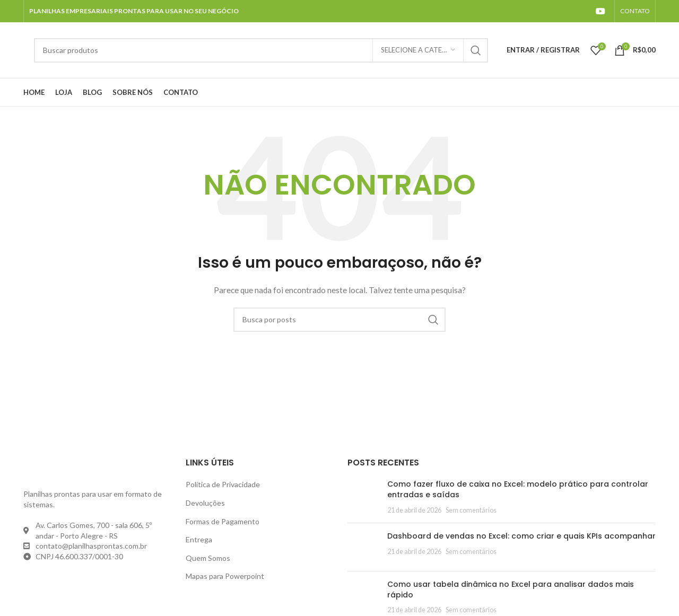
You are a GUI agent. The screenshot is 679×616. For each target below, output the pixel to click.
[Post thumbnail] (363, 497)
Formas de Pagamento (223, 521)
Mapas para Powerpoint (225, 576)
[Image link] (82, 469)
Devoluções (205, 503)
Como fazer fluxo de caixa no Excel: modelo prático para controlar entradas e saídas (518, 489)
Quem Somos (208, 558)
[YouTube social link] (601, 11)
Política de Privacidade (223, 484)
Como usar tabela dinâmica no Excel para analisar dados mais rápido (511, 589)
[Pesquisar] (261, 50)
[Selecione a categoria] (418, 50)
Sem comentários (471, 510)
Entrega (199, 539)
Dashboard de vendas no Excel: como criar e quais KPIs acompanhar (521, 536)
